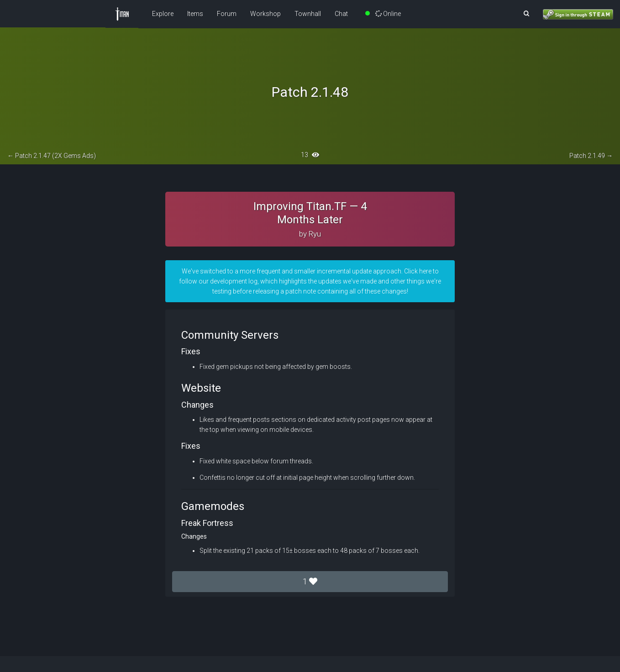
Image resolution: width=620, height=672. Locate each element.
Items (195, 14)
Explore (163, 14)
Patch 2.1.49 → (591, 156)
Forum (227, 14)
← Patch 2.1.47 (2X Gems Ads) (52, 156)
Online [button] (383, 14)
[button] (526, 14)
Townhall (308, 14)
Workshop (265, 14)
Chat (341, 14)
